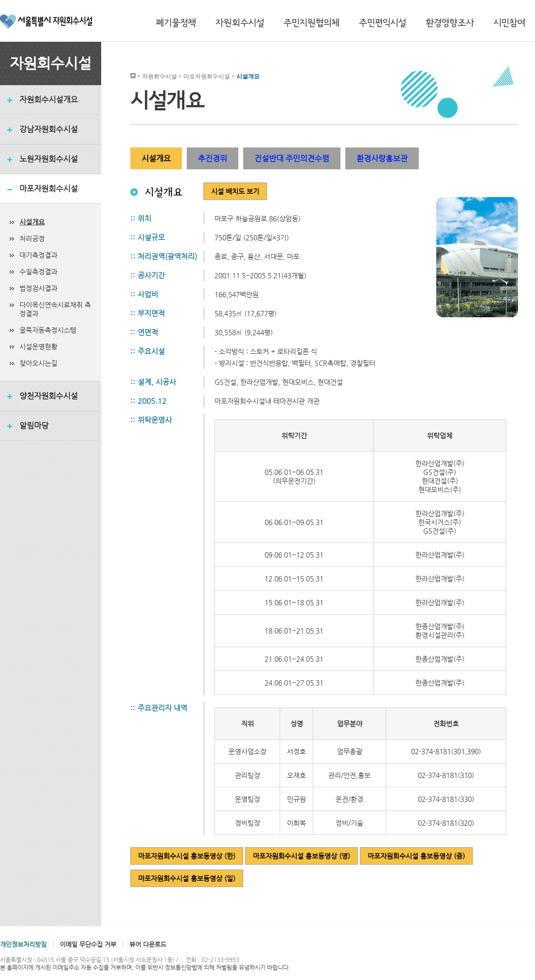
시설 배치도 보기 (235, 191)
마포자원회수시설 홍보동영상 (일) (187, 878)
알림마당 (34, 426)
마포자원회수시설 (49, 189)
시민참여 (509, 23)
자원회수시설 (240, 23)
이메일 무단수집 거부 (88, 944)
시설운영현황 (38, 346)
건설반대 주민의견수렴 (292, 158)
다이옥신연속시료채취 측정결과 (55, 309)
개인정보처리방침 (23, 944)
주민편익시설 (383, 23)
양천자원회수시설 (49, 396)
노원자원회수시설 (49, 159)
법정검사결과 (38, 288)
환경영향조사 (450, 23)
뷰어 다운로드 (148, 944)
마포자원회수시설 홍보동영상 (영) (302, 856)
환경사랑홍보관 (382, 158)
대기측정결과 (38, 255)
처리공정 (32, 238)
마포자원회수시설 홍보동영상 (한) (187, 856)
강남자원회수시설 (49, 129)
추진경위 (213, 158)
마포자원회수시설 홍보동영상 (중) (416, 856)
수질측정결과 (38, 272)
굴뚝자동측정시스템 (48, 330)
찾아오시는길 (38, 363)
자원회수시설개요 (49, 100)
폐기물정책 (176, 23)
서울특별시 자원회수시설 (46, 23)
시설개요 (32, 222)
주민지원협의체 (312, 23)
